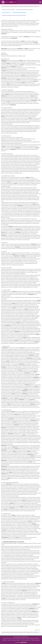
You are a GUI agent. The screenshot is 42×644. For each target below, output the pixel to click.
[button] (40, 2)
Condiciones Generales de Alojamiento (25, 9)
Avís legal (4, 640)
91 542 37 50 (36, 638)
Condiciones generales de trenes (19, 12)
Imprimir (38, 630)
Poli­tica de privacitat (26, 640)
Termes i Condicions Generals (8, 9)
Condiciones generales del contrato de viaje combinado (14, 15)
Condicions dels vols (6, 12)
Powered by (21, 642)
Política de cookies (35, 640)
